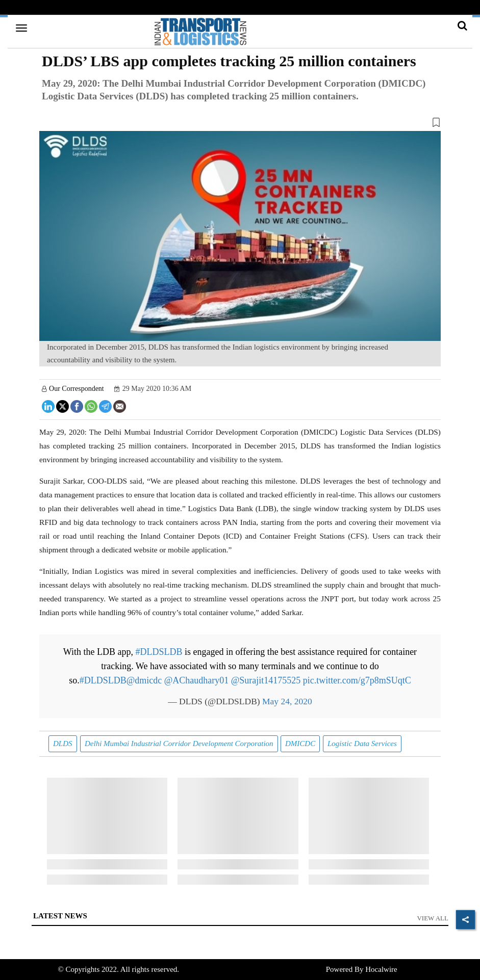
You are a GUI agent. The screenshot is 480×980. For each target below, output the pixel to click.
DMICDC (300, 744)
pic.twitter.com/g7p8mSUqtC (357, 680)
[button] (240, 124)
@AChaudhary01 (197, 680)
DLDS (63, 744)
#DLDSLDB (159, 652)
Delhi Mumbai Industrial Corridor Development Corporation (179, 744)
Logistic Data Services (362, 744)
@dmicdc (144, 680)
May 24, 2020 (287, 701)
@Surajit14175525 (266, 680)
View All (433, 918)
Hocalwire (381, 969)
